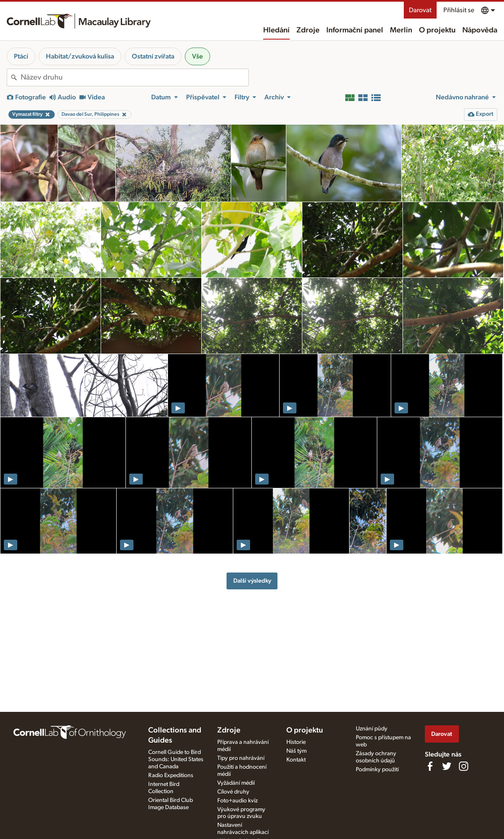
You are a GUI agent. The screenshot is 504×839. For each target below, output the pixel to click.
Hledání (276, 30)
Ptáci (21, 56)
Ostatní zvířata (153, 56)
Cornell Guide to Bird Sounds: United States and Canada (176, 759)
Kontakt (296, 760)
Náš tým (296, 751)
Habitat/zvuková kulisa (80, 56)
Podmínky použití (377, 770)
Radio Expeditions (171, 775)
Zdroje (308, 30)
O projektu (437, 30)
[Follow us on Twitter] (447, 766)
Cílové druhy (233, 792)
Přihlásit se (459, 10)
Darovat (420, 10)
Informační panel (355, 30)
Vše (197, 56)
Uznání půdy (372, 729)
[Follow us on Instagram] (464, 766)
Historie (296, 742)
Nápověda (480, 30)
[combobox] (135, 77)
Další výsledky (252, 581)
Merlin (401, 30)
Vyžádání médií (236, 783)
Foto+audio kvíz (237, 801)
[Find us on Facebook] (430, 766)
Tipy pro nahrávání (241, 758)
